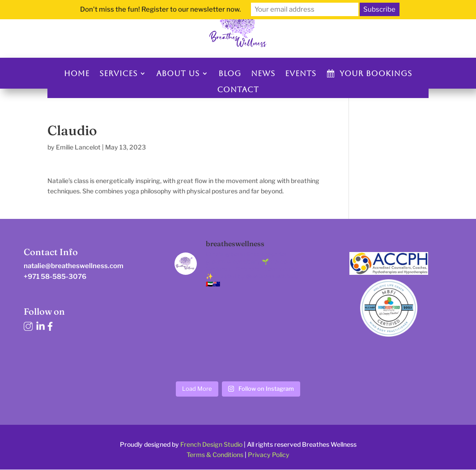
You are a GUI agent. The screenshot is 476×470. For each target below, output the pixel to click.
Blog (230, 73)
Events (301, 73)
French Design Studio (211, 444)
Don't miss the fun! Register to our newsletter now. (160, 9)
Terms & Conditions (215, 455)
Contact (238, 90)
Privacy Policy (269, 455)
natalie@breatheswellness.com (74, 266)
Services (118, 73)
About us (178, 73)
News (263, 73)
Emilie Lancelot (78, 147)
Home (77, 73)
